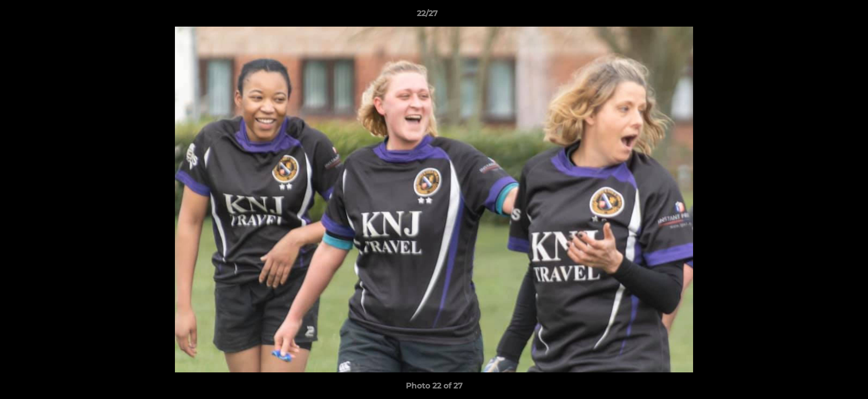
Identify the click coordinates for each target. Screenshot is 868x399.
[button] (821, 16)
